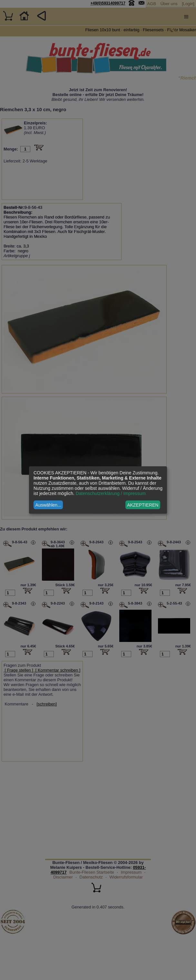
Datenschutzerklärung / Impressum (111, 493)
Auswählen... (48, 505)
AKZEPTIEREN (143, 505)
